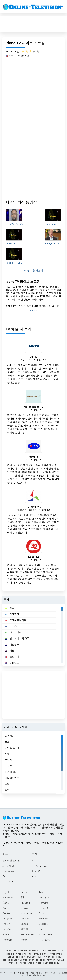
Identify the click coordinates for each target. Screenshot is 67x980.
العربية (6, 892)
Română (44, 903)
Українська (45, 935)
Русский (44, 908)
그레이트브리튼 (16, 620)
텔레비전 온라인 (11, 861)
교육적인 (10, 736)
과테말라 (12, 614)
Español (7, 929)
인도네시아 (26, 360)
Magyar (25, 908)
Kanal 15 (33, 457)
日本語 (24, 924)
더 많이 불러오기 (34, 271)
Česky (6, 903)
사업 (7, 754)
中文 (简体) (45, 940)
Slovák (43, 914)
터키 (26, 460)
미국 (26, 410)
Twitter (7, 876)
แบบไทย (44, 924)
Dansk (6, 908)
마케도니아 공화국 (26, 510)
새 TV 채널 (8, 866)
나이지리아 (13, 632)
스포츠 (8, 766)
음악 (7, 784)
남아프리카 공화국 (17, 638)
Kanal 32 (33, 557)
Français (7, 940)
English (6, 924)
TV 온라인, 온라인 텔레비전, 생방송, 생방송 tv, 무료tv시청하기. (33, 844)
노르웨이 (12, 657)
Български (8, 898)
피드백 (36, 876)
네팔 (10, 651)
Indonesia (26, 914)
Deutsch (7, 914)
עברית (24, 892)
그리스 (11, 626)
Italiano (25, 919)
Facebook (8, 871)
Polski (42, 892)
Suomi (6, 935)
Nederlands (27, 935)
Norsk (24, 940)
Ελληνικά (7, 919)
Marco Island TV (34, 407)
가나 (10, 608)
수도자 (8, 760)
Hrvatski (25, 903)
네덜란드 (12, 645)
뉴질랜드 (12, 663)
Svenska (44, 919)
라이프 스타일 (12, 748)
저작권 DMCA (39, 866)
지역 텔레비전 (40, 360)
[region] (33, 635)
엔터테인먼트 (12, 778)
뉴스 (7, 742)
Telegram (8, 882)
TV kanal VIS (33, 507)
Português (45, 898)
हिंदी (23, 898)
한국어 (24, 929)
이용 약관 (37, 871)
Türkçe (43, 929)
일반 (7, 790)
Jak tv (33, 357)
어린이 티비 (11, 772)
